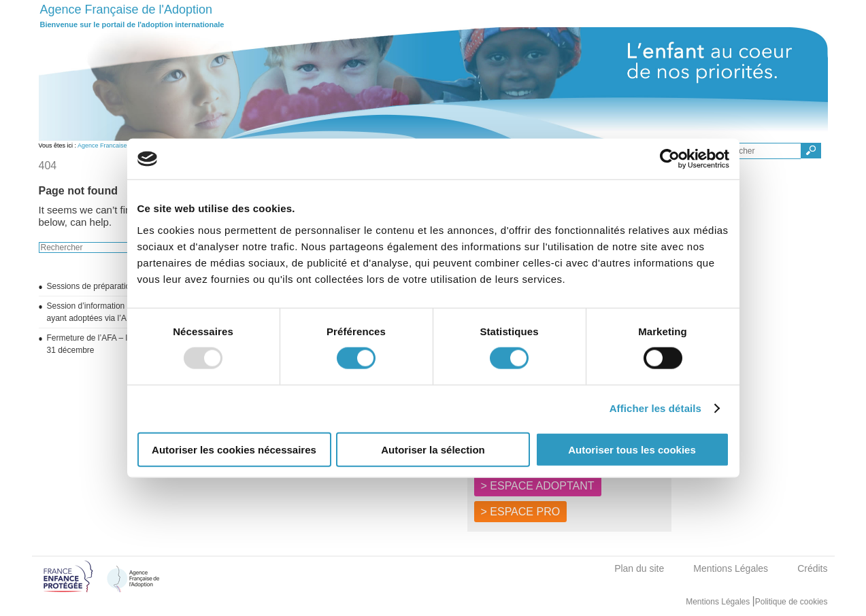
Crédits (812, 568)
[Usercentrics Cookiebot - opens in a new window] (670, 159)
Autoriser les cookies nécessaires (234, 449)
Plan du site (639, 568)
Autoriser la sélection (433, 449)
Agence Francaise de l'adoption (120, 146)
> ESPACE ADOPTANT (538, 486)
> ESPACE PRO (521, 512)
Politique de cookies (792, 602)
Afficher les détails (655, 408)
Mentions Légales (731, 568)
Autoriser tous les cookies (632, 449)
